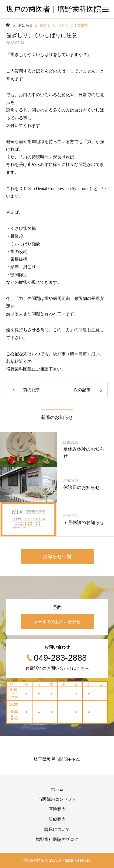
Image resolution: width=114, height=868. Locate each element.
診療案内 (57, 819)
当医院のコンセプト (57, 799)
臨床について (57, 829)
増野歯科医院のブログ (57, 839)
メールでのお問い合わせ (57, 622)
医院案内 (57, 809)
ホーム (57, 789)
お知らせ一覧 (57, 556)
